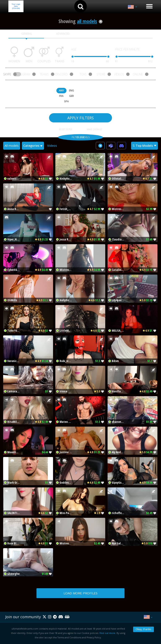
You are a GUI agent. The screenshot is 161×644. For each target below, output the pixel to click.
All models (12, 146)
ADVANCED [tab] (63, 34)
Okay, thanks (143, 629)
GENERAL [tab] (27, 34)
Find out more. (108, 633)
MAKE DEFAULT (94, 129)
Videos (52, 146)
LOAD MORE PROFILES (80, 593)
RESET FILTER (66, 129)
